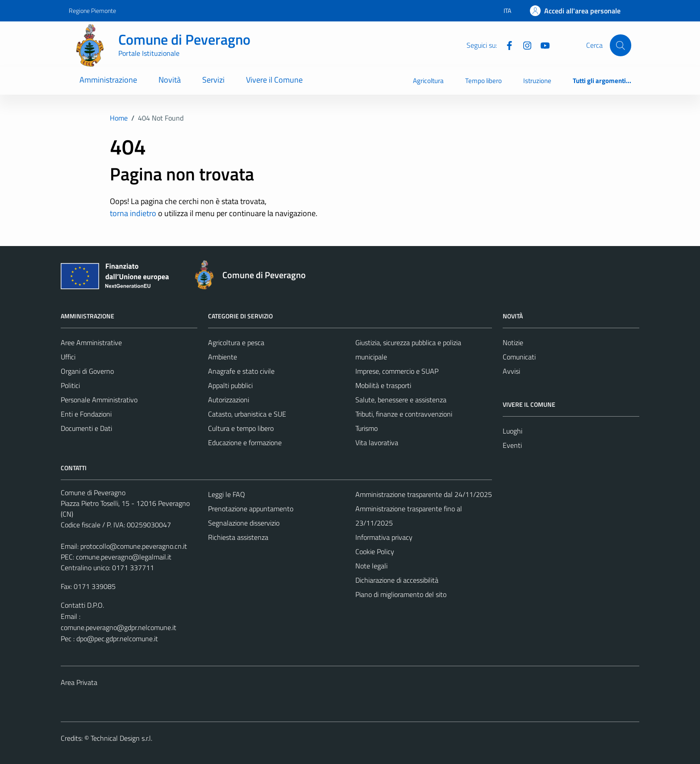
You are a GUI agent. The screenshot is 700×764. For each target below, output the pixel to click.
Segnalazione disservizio (244, 523)
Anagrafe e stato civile (241, 371)
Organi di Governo (87, 371)
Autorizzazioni (229, 400)
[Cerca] (621, 45)
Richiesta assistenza (238, 537)
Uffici (68, 357)
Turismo (367, 428)
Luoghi (512, 431)
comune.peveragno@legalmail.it (124, 557)
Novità (170, 80)
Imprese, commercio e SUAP (397, 371)
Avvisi (511, 371)
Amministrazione (108, 80)
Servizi (213, 80)
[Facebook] (506, 45)
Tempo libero (483, 81)
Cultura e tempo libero (241, 428)
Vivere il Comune (274, 80)
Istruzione (537, 81)
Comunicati (519, 357)
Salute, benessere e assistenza (401, 400)
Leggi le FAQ (227, 494)
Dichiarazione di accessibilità (397, 580)
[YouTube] (542, 45)
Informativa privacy (384, 537)
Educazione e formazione (245, 443)
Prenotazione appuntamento (251, 509)
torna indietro (133, 213)
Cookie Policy (375, 551)
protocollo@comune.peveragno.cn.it (134, 546)
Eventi (512, 445)
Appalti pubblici (230, 385)
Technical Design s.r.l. (121, 738)
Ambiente (223, 357)
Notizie (513, 342)
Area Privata (79, 682)
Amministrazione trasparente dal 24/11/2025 (424, 494)
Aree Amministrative (91, 342)
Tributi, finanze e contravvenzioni (404, 414)
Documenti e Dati (86, 428)
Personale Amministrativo (99, 400)
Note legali (371, 566)
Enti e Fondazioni (86, 414)
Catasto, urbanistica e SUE (247, 414)
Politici (70, 385)
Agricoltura (428, 81)
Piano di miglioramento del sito (401, 594)
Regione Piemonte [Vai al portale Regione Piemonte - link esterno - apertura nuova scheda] (92, 10)
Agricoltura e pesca (236, 342)
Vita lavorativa (377, 443)
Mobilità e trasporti (383, 385)
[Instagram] (524, 45)
